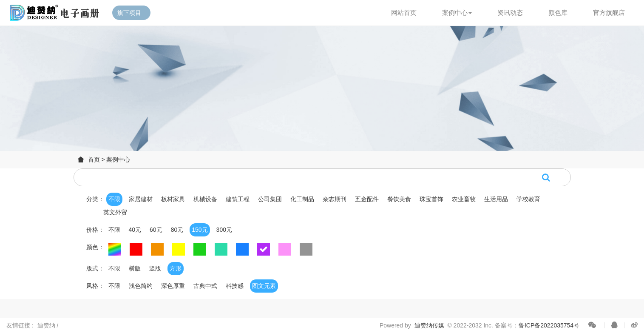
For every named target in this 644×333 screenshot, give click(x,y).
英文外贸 (115, 212)
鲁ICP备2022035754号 (549, 325)
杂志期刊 (335, 199)
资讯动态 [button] (510, 13)
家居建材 (141, 199)
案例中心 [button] (457, 13)
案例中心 (118, 159)
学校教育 (528, 199)
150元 (200, 230)
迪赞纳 (47, 325)
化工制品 (302, 199)
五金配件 (367, 199)
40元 (135, 230)
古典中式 (205, 286)
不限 (114, 199)
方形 (176, 268)
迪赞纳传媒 (429, 325)
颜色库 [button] (558, 13)
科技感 (235, 286)
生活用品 (496, 199)
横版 (135, 268)
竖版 (155, 268)
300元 (224, 230)
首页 (94, 159)
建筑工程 (238, 199)
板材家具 (173, 199)
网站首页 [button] (404, 13)
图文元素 (264, 286)
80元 (177, 230)
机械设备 (205, 199)
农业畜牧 (464, 199)
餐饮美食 (399, 199)
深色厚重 (173, 286)
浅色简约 (141, 286)
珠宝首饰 (431, 199)
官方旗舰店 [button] (609, 13)
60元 (156, 230)
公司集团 (270, 199)
